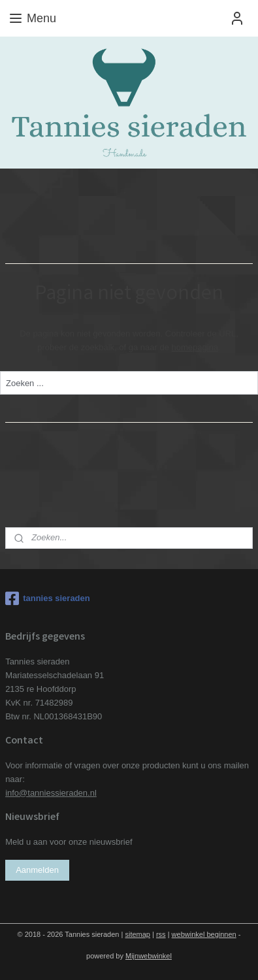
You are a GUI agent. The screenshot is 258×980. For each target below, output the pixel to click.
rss (161, 934)
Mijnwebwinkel (149, 956)
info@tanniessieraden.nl (51, 793)
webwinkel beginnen (204, 934)
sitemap (137, 934)
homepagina (195, 347)
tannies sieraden (48, 598)
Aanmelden (37, 870)
